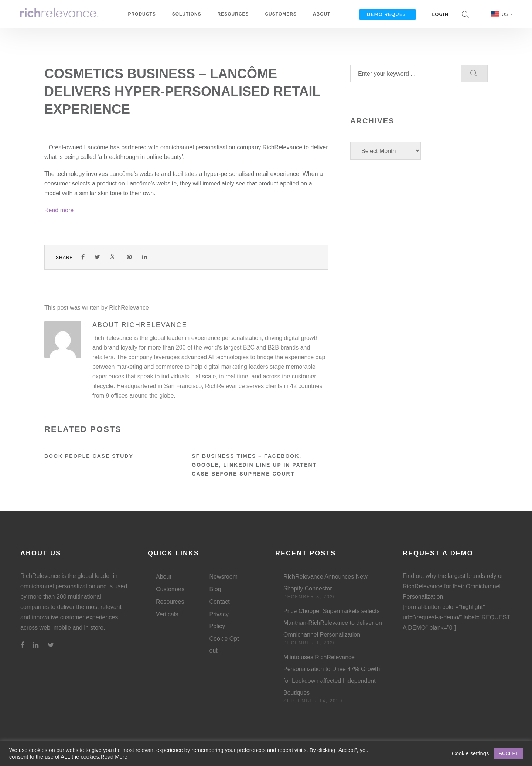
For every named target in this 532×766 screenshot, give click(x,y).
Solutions (187, 14)
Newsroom (224, 577)
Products (142, 14)
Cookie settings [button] (470, 753)
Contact (220, 602)
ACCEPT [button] (509, 753)
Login (440, 14)
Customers (281, 14)
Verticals (167, 614)
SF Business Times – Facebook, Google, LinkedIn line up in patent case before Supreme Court (254, 465)
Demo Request (388, 14)
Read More (114, 757)
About (322, 14)
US (508, 14)
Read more (59, 210)
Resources (233, 14)
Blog (215, 589)
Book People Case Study (89, 456)
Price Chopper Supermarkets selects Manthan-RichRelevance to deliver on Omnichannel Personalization (333, 623)
